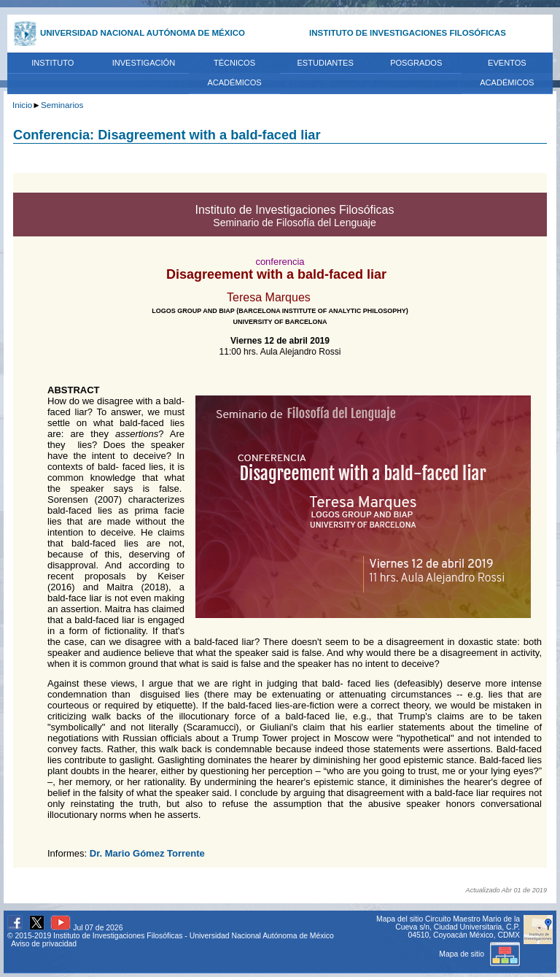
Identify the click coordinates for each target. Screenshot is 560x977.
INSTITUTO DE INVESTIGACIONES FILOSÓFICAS (408, 33)
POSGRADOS (416, 63)
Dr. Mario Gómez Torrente (147, 853)
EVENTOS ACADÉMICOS (507, 73)
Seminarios (62, 105)
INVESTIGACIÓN (144, 63)
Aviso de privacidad (44, 944)
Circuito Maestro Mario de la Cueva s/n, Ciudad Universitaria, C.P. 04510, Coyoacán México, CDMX (458, 927)
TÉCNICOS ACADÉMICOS (234, 73)
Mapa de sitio (479, 954)
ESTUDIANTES (325, 63)
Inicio (22, 105)
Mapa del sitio (400, 919)
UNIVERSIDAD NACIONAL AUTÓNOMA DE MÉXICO (143, 33)
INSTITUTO (52, 63)
